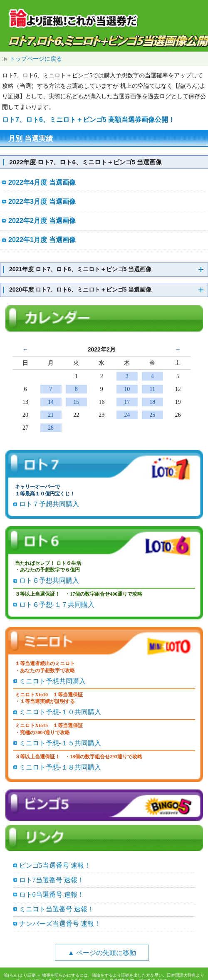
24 (127, 415)
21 (51, 415)
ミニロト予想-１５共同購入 (60, 743)
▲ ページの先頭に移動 (102, 953)
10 (127, 389)
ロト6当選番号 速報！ (52, 895)
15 (76, 402)
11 (152, 389)
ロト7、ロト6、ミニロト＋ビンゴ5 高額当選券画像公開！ (88, 120)
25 (152, 415)
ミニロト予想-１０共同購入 (60, 712)
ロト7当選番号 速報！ (52, 880)
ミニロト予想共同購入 (52, 681)
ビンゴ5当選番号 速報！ (55, 865)
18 (152, 402)
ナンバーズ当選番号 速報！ (60, 924)
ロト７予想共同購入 (49, 504)
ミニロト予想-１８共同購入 (60, 767)
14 (51, 402)
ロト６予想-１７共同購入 (57, 605)
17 (127, 402)
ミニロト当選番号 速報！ (57, 909)
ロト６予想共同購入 (49, 580)
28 (51, 428)
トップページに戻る (36, 59)
